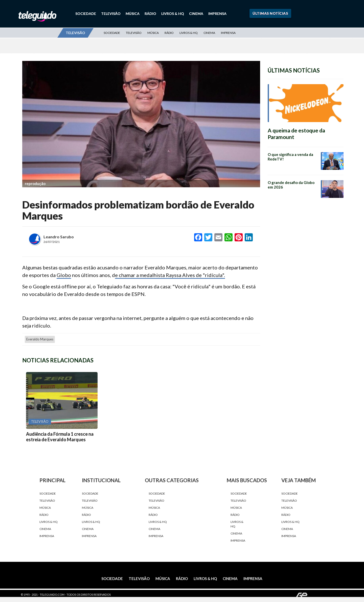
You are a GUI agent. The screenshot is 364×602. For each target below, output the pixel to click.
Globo (64, 275)
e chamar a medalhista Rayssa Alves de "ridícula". (170, 275)
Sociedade (86, 14)
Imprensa (217, 14)
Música (133, 14)
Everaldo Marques (40, 339)
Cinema (196, 14)
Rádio (150, 14)
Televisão (111, 14)
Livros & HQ (173, 14)
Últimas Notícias (270, 13)
